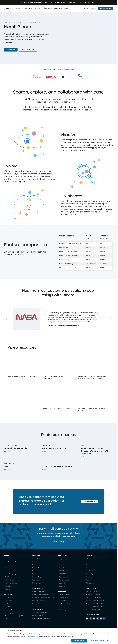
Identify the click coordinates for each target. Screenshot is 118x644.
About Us (89, 559)
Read (6, 452)
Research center (64, 580)
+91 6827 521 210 (95, 610)
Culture (89, 568)
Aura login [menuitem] (93, 9)
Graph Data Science (11, 583)
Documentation (37, 571)
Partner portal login (65, 604)
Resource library (64, 577)
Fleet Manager (9, 577)
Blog (61, 559)
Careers (89, 565)
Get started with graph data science (43, 598)
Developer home (37, 568)
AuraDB (7, 559)
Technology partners (65, 610)
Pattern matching (10, 619)
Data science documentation (41, 595)
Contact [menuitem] (85, 9)
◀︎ (7, 319)
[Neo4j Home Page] (8, 8)
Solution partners (64, 607)
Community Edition (10, 571)
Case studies (8, 601)
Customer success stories (40, 613)
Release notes (36, 583)
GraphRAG (8, 607)
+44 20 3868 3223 (95, 598)
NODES (61, 571)
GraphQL (7, 586)
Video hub (62, 583)
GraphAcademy (37, 580)
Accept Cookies (79, 641)
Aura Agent (8, 565)
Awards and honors (92, 562)
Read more (92, 2)
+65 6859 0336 (98, 604)
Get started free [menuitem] (105, 9)
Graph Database (10, 580)
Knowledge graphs (10, 613)
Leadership (90, 574)
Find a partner (63, 598)
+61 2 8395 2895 (98, 607)
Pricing (7, 589)
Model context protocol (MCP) (14, 616)
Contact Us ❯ (91, 589)
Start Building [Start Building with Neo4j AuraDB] (58, 542)
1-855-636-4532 (94, 592)
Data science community (39, 592)
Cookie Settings (33, 636)
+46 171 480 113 (97, 595)
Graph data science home (40, 601)
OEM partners (63, 601)
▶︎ (112, 319)
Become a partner (65, 595)
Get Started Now (89, 501)
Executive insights (37, 616)
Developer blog (36, 577)
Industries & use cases (11, 610)
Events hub (63, 562)
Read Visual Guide (28, 50)
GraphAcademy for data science (42, 604)
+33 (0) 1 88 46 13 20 (98, 601)
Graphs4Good (91, 571)
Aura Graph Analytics (11, 562)
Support (89, 580)
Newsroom (90, 577)
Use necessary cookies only (99, 641)
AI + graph (35, 559)
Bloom (6, 568)
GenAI (6, 604)
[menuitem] (19, 9)
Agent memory (36, 562)
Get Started (11, 50)
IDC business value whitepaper (41, 619)
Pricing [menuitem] (66, 8)
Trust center (90, 583)
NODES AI (62, 574)
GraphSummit (63, 568)
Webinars (62, 586)
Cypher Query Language (12, 574)
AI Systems (8, 598)
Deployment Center (38, 574)
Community (35, 565)
